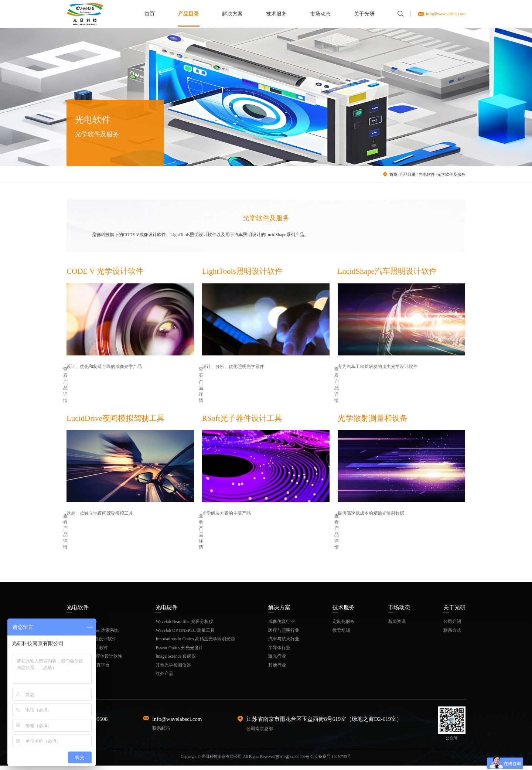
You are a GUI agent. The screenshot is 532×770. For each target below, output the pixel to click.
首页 (150, 14)
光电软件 (427, 175)
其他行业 (277, 669)
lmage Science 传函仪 (176, 661)
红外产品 (164, 678)
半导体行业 (279, 652)
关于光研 (364, 14)
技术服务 (276, 14)
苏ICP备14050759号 (292, 761)
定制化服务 (344, 626)
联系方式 (452, 634)
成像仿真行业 (282, 626)
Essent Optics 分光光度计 (179, 652)
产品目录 (188, 14)
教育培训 (341, 634)
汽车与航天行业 (284, 643)
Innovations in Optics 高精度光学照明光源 (195, 643)
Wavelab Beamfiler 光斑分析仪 (184, 626)
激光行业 (277, 661)
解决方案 (232, 14)
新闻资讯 (397, 626)
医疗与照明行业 (284, 634)
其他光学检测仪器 (173, 669)
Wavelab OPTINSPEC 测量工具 (185, 634)
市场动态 (320, 14)
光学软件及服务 (451, 175)
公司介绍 (452, 626)
